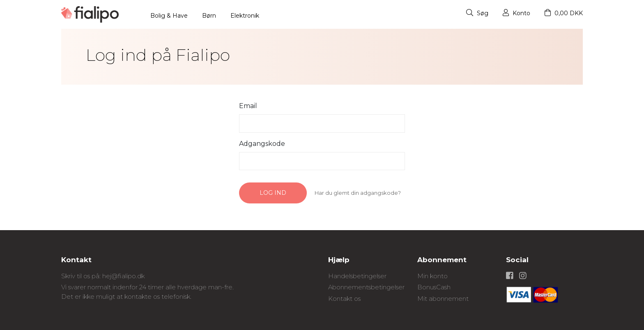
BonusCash (434, 287)
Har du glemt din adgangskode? (358, 193)
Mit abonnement (443, 299)
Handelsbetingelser (357, 276)
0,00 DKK (564, 13)
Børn (209, 16)
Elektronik (245, 16)
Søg (477, 13)
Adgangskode (262, 144)
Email (248, 106)
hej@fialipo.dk (123, 276)
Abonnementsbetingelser (366, 287)
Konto (516, 13)
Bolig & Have (169, 16)
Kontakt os (344, 299)
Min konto (432, 276)
